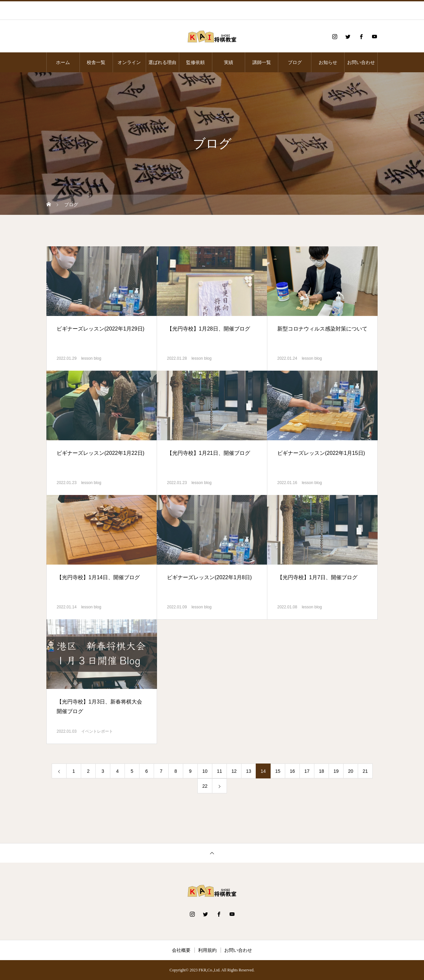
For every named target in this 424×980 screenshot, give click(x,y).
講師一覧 (262, 62)
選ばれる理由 (162, 62)
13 (249, 771)
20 (351, 771)
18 (322, 771)
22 (205, 786)
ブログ (295, 62)
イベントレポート (97, 731)
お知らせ (328, 62)
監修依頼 (195, 62)
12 (234, 771)
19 (336, 771)
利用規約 (207, 950)
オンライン (129, 62)
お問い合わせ (361, 62)
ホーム (63, 62)
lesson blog (91, 358)
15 (278, 771)
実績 (229, 62)
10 (205, 771)
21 (365, 771)
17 (307, 771)
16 (292, 771)
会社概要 (181, 950)
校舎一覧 (96, 62)
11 (220, 771)
